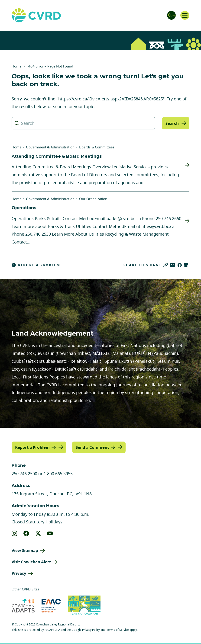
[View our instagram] (15, 533)
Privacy (19, 573)
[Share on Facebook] (180, 265)
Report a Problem (36, 265)
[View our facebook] (26, 533)
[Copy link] (166, 265)
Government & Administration (50, 147)
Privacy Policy (91, 630)
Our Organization (93, 199)
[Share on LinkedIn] (186, 265)
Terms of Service (118, 630)
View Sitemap (25, 550)
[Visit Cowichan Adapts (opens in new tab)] (23, 606)
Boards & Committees (97, 147)
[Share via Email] (173, 265)
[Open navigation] (185, 15)
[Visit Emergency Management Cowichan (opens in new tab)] (51, 606)
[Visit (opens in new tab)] (84, 606)
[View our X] (38, 533)
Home (16, 66)
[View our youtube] (50, 533)
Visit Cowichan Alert (31, 562)
